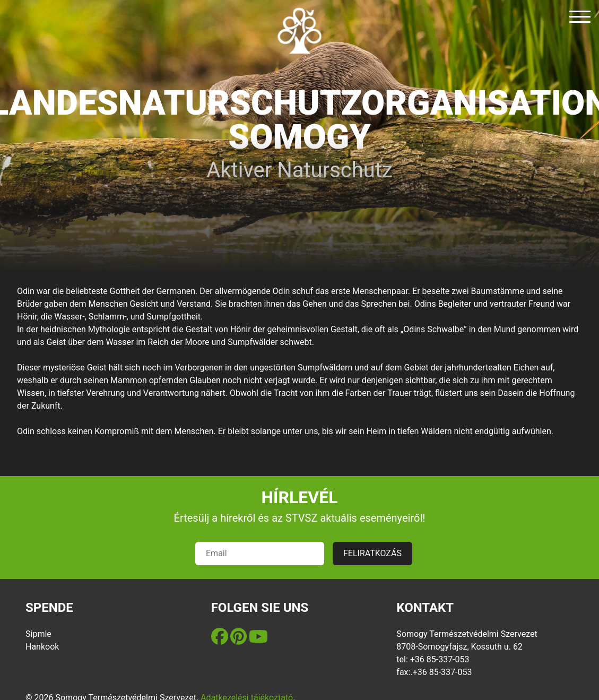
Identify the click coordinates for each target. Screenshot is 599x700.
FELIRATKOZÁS (372, 553)
